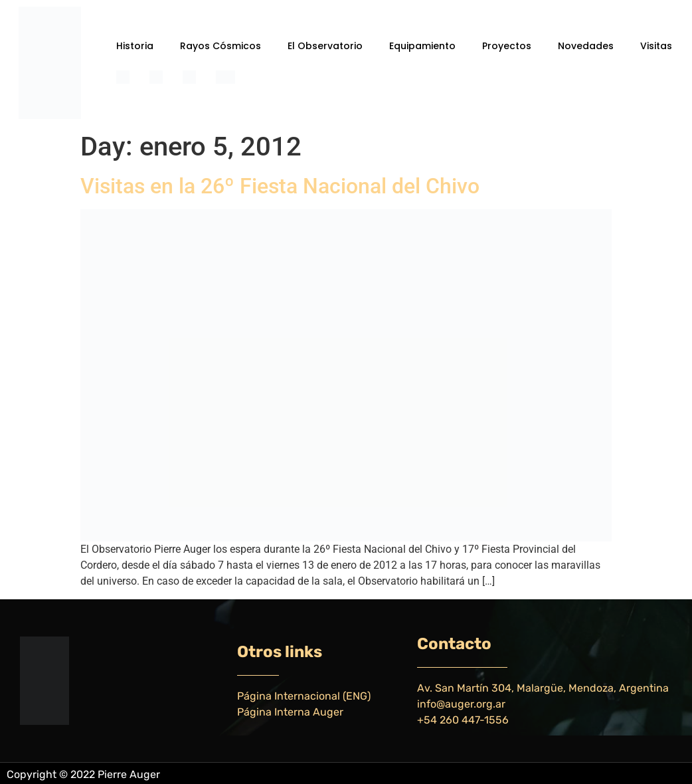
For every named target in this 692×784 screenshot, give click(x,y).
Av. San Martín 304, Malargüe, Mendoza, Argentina (543, 688)
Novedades (586, 46)
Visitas (656, 46)
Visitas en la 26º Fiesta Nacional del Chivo (280, 186)
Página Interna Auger (290, 712)
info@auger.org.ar (461, 704)
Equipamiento (422, 46)
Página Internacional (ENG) (304, 696)
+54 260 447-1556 (463, 720)
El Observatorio (325, 46)
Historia (135, 46)
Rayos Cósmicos (220, 46)
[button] (138, 46)
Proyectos (507, 46)
